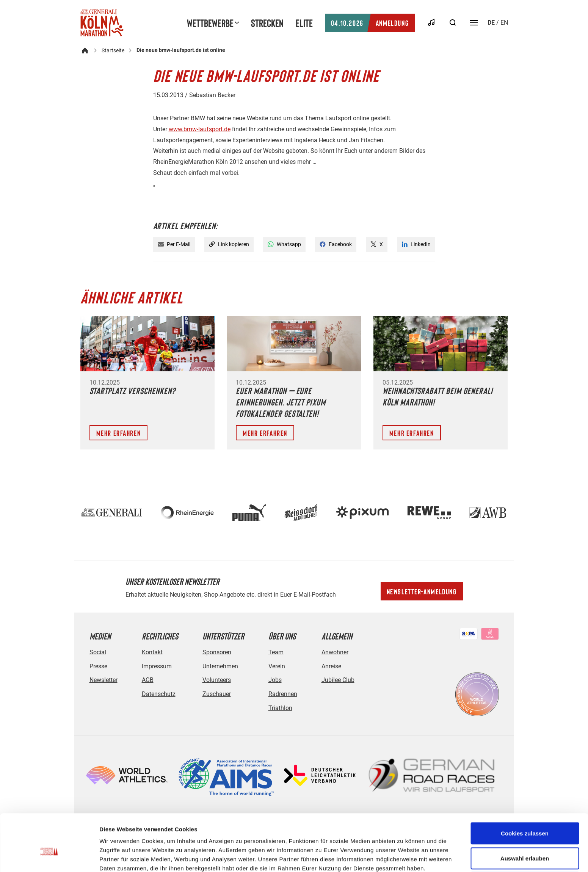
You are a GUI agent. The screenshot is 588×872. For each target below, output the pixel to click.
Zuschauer (217, 694)
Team (276, 652)
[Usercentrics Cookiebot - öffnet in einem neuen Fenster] (49, 857)
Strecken (267, 23)
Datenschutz (159, 694)
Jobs (275, 680)
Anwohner (335, 652)
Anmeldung (370, 23)
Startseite (113, 50)
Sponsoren (217, 652)
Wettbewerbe (210, 23)
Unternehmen (220, 666)
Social (98, 652)
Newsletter (103, 680)
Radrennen (283, 694)
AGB (148, 680)
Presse (98, 666)
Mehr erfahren (119, 433)
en (504, 23)
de (491, 23)
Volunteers (217, 680)
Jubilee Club (338, 680)
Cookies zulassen (525, 793)
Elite (304, 23)
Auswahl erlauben (525, 818)
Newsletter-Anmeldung (422, 591)
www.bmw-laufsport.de (200, 129)
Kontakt (152, 652)
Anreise (331, 666)
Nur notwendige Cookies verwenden (525, 847)
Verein (277, 666)
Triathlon (280, 708)
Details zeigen (403, 852)
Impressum (157, 666)
